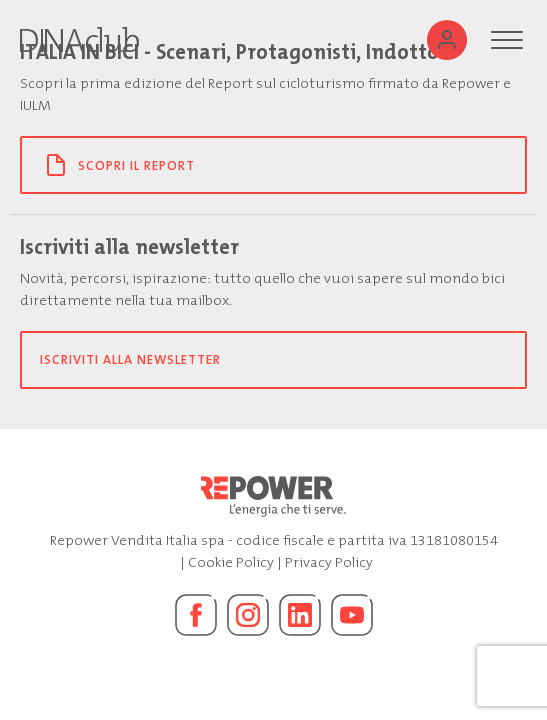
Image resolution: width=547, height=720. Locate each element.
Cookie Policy (231, 562)
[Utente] (447, 40)
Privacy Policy (329, 562)
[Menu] (507, 40)
